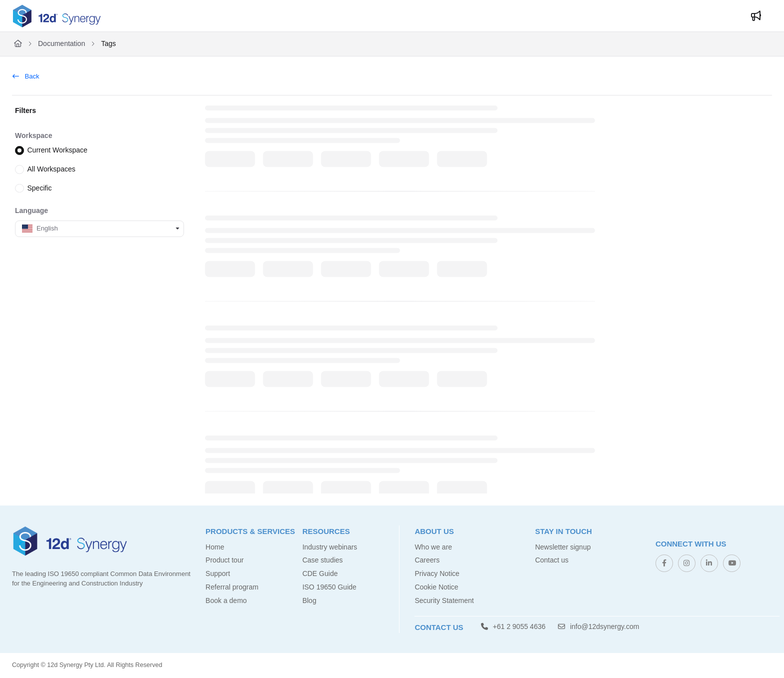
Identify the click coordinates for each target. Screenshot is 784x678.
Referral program (232, 587)
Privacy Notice (437, 573)
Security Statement (444, 600)
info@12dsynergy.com (598, 626)
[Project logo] (57, 16)
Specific (40, 187)
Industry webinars (330, 547)
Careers (427, 560)
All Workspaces (51, 169)
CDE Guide (320, 573)
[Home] (18, 44)
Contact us (552, 560)
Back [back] (26, 76)
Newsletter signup (563, 547)
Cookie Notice (436, 587)
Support (218, 573)
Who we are (433, 547)
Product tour (224, 560)
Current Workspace (57, 150)
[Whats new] (756, 16)
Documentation (61, 43)
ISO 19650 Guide (329, 587)
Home (215, 547)
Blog (309, 600)
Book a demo (226, 600)
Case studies (323, 560)
